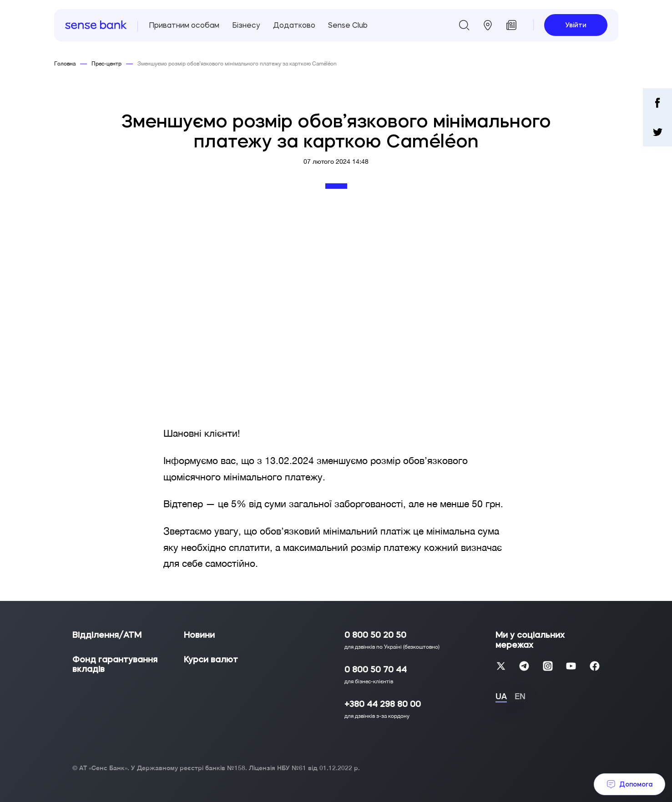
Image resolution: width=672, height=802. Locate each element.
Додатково (294, 25)
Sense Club (348, 25)
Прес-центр (106, 64)
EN (520, 696)
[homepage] (96, 25)
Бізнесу (246, 25)
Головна (65, 64)
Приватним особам (184, 25)
